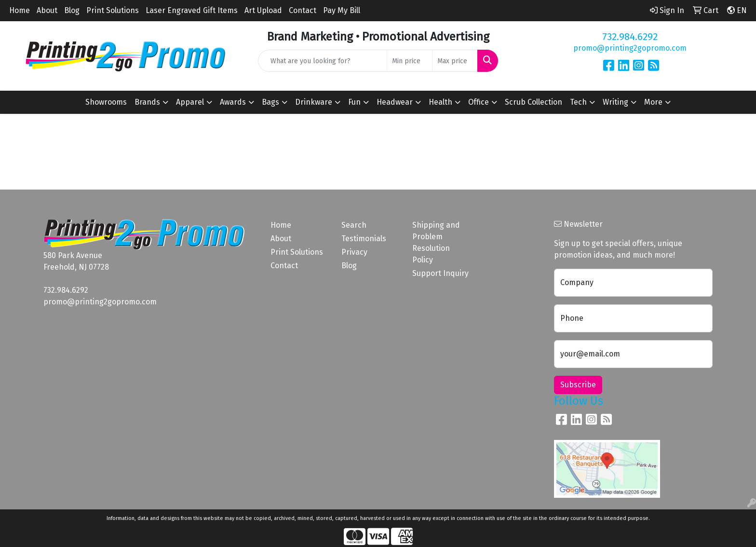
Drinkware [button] (314, 102)
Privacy (354, 252)
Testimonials (364, 239)
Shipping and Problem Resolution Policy (436, 242)
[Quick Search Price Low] (410, 61)
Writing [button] (615, 102)
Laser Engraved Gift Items (192, 10)
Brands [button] (147, 102)
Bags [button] (270, 102)
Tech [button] (578, 102)
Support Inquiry (440, 273)
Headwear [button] (395, 102)
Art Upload (263, 10)
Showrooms (106, 102)
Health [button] (440, 102)
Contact (303, 10)
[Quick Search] (323, 61)
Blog (72, 10)
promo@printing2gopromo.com (630, 48)
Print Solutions (113, 10)
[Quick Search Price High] (455, 61)
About (47, 10)
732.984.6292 (630, 37)
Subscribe (578, 385)
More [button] (653, 102)
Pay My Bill (342, 10)
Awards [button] (233, 102)
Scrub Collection (533, 102)
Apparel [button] (190, 102)
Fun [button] (354, 102)
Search (354, 225)
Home (20, 10)
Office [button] (479, 102)
